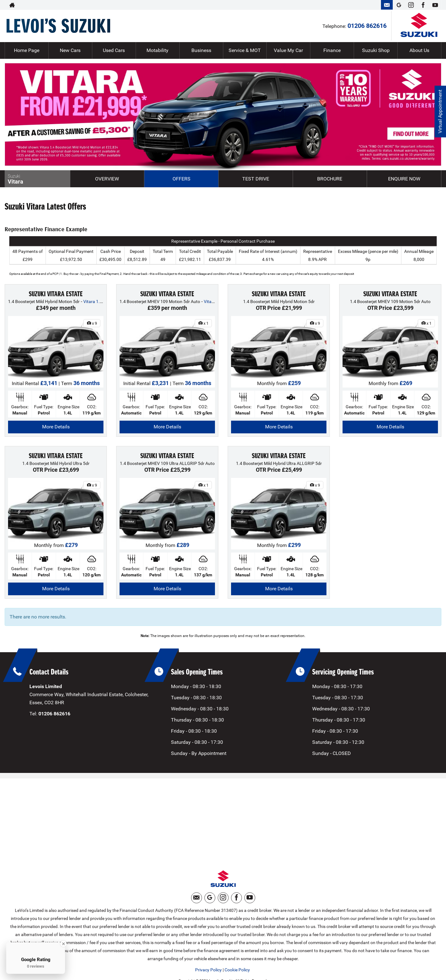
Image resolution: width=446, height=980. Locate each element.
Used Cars (114, 50)
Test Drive (256, 179)
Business (201, 50)
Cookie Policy (237, 970)
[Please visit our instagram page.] (411, 5)
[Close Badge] (63, 944)
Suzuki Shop (376, 50)
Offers (181, 179)
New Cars (70, 50)
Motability (157, 50)
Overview (107, 179)
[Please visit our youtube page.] (435, 5)
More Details (56, 427)
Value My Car (288, 50)
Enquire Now (404, 179)
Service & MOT (245, 50)
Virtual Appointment (440, 112)
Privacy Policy (208, 970)
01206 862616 (355, 5)
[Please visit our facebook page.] (423, 5)
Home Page (27, 50)
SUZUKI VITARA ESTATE (56, 294)
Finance (332, 50)
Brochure (330, 179)
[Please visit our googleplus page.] (399, 5)
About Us (419, 50)
